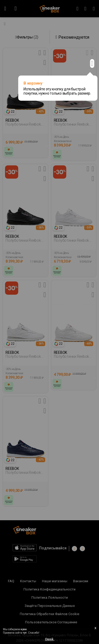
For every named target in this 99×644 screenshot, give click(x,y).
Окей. (50, 639)
